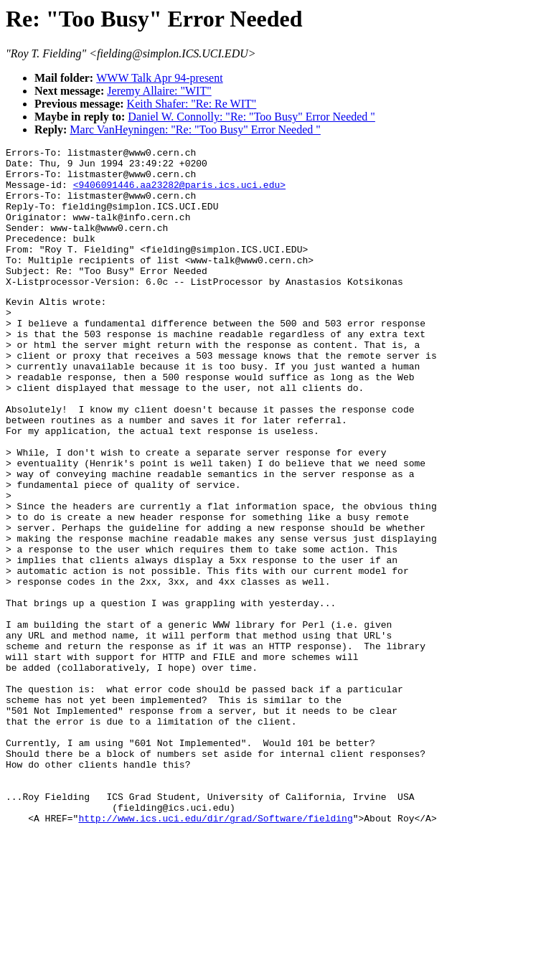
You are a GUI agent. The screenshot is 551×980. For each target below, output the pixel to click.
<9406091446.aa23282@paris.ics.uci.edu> (179, 193)
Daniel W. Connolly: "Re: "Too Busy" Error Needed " (251, 117)
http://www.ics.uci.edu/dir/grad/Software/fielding (215, 951)
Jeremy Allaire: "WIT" (159, 91)
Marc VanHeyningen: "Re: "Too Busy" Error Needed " (195, 129)
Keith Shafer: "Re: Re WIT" (192, 104)
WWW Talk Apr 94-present (159, 78)
